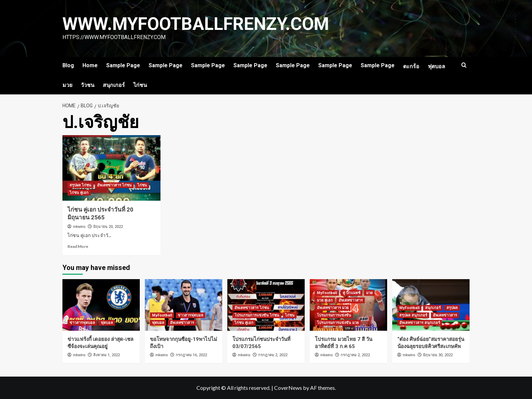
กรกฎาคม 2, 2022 (273, 355)
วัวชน (88, 85)
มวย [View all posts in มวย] (369, 293)
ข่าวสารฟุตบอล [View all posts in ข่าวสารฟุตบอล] (82, 323)
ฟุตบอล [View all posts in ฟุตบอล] (107, 323)
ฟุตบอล (436, 66)
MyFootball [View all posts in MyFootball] (162, 315)
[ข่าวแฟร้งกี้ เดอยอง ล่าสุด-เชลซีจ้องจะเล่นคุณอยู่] (101, 305)
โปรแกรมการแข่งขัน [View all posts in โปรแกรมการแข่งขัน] (334, 315)
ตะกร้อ (411, 66)
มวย (67, 85)
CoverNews (288, 388)
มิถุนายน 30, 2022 (438, 355)
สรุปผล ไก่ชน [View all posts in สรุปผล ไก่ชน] (80, 185)
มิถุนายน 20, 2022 (108, 227)
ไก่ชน (140, 85)
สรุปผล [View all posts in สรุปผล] (452, 308)
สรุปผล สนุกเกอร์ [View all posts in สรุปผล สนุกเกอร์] (413, 315)
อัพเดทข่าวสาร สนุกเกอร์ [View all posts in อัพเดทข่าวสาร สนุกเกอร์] (420, 323)
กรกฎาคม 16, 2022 (191, 355)
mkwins (79, 226)
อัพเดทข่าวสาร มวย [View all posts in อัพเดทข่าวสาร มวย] (333, 308)
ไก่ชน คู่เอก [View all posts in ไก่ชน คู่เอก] (79, 193)
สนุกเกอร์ (114, 85)
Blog (68, 65)
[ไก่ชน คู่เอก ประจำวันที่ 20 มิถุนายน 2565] (111, 168)
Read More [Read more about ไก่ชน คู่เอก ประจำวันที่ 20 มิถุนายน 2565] (78, 246)
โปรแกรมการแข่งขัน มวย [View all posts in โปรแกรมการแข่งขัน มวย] (338, 323)
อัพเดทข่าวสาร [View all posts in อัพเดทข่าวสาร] (182, 323)
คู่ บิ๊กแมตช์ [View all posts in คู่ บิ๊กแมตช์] (351, 293)
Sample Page (123, 65)
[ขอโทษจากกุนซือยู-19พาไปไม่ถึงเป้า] (184, 305)
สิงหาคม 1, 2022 (107, 355)
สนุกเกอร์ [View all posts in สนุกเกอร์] (433, 308)
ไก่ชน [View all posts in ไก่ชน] (142, 185)
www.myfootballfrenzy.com (197, 24)
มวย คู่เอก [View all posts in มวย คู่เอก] (325, 300)
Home (90, 65)
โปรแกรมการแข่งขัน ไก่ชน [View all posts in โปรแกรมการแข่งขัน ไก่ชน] (257, 315)
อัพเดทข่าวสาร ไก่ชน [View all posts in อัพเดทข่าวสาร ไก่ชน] (114, 185)
